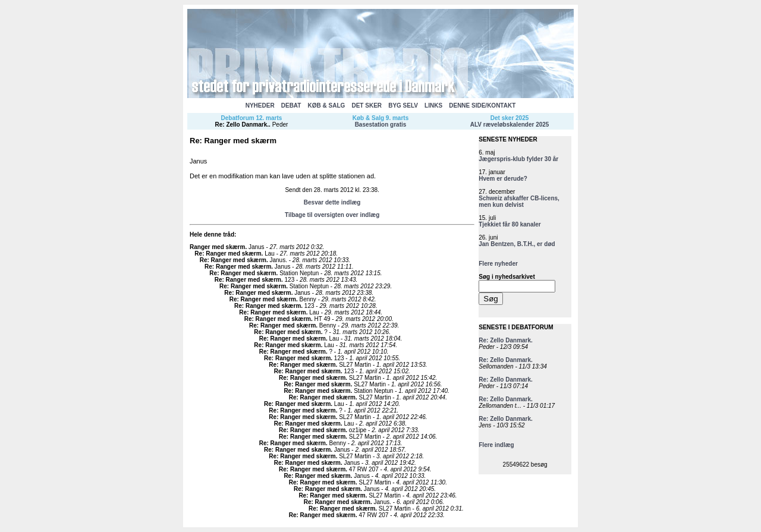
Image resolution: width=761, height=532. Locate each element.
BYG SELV (403, 106)
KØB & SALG (327, 106)
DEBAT (291, 106)
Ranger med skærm (217, 247)
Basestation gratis (381, 125)
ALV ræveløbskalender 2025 (510, 125)
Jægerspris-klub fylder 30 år (518, 159)
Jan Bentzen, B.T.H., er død (517, 244)
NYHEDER (260, 106)
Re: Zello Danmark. (242, 125)
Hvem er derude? (503, 179)
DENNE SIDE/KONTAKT (482, 106)
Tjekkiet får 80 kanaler (510, 224)
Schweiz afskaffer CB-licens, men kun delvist (519, 202)
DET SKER (367, 106)
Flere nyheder (498, 264)
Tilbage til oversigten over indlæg (332, 215)
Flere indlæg (496, 445)
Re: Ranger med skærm (228, 254)
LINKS (433, 106)
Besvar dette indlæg (332, 202)
